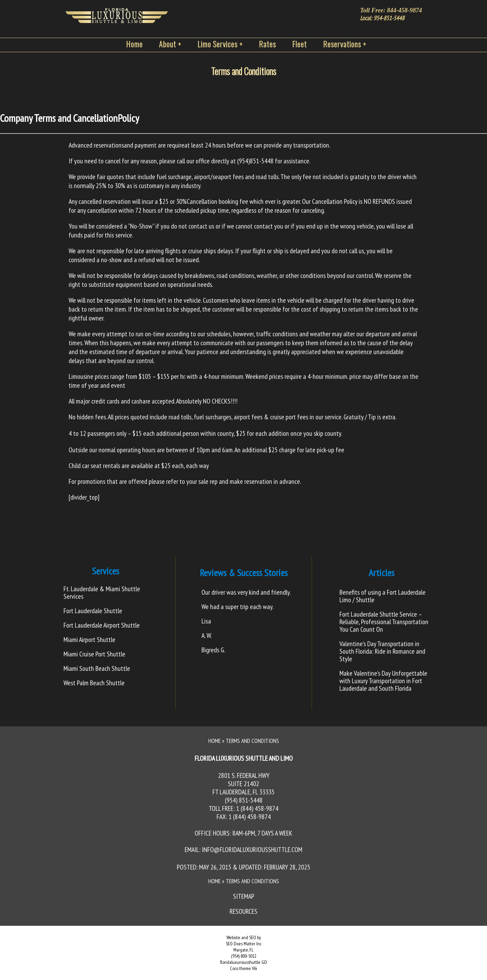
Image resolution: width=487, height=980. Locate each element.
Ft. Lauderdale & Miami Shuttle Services (102, 593)
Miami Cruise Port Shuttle (94, 654)
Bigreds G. (213, 650)
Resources (243, 911)
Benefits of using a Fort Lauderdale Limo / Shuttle (382, 596)
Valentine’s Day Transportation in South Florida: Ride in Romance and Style (382, 651)
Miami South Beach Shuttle (97, 668)
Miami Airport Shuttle (89, 640)
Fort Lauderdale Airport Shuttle (102, 625)
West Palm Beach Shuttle (94, 683)
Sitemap (244, 896)
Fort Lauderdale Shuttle (93, 611)
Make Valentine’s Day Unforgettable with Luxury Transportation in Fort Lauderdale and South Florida (383, 681)
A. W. (207, 635)
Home (214, 741)
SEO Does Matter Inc (244, 944)
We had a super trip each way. (237, 607)
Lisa (206, 621)
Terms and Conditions (244, 71)
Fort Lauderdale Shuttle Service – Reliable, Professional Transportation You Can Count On (384, 622)
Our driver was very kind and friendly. (246, 592)
